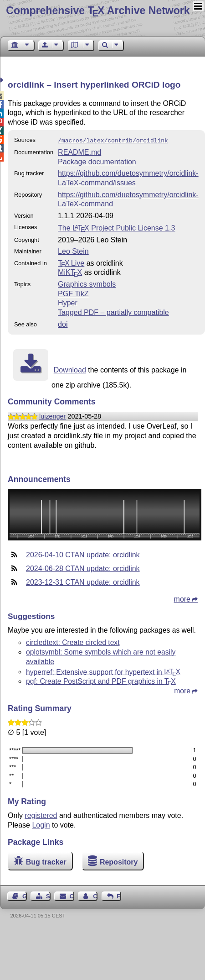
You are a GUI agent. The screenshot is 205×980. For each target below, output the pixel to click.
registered (41, 815)
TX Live (71, 262)
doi (63, 323)
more (182, 598)
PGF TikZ (73, 293)
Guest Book (25, 895)
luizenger (52, 415)
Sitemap (48, 895)
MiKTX (70, 271)
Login (41, 824)
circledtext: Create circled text (73, 642)
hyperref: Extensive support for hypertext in (103, 671)
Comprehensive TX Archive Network (98, 10)
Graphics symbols (87, 283)
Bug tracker (46, 861)
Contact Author (95, 895)
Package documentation (97, 161)
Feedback (119, 895)
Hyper (68, 302)
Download (70, 369)
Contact (72, 895)
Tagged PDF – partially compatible (113, 312)
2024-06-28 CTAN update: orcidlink (83, 568)
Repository (119, 861)
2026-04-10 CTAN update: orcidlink (83, 554)
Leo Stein (73, 250)
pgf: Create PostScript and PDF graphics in (101, 680)
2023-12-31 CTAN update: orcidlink (83, 581)
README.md (79, 151)
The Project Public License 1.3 (116, 227)
